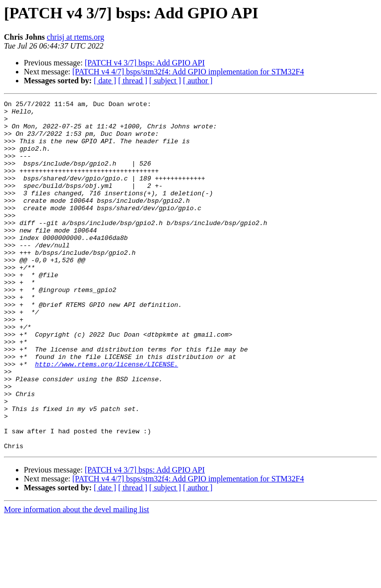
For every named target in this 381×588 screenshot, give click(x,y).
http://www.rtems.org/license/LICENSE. (106, 417)
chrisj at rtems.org (75, 37)
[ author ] (198, 81)
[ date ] (105, 81)
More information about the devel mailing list (76, 579)
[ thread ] (133, 81)
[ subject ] (165, 81)
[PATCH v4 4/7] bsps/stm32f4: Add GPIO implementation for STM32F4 (188, 72)
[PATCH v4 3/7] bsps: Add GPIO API (145, 63)
